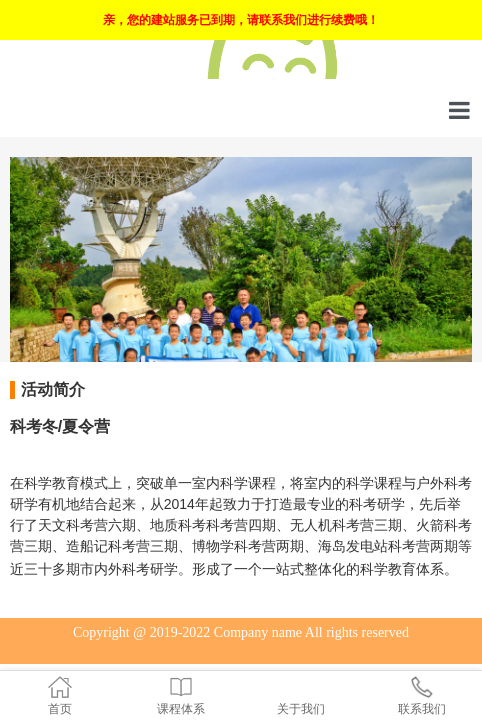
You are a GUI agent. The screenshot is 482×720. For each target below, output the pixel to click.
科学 (38, 483)
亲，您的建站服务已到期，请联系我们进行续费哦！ (241, 20)
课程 (262, 483)
